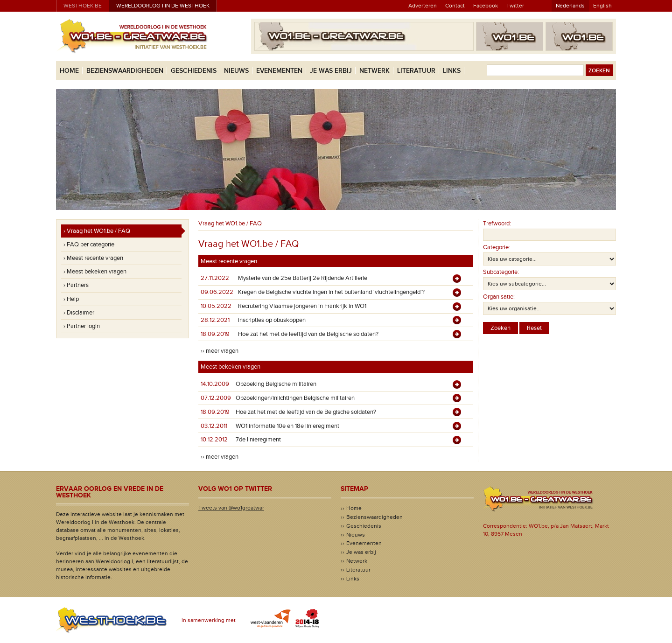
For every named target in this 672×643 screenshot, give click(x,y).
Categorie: (497, 247)
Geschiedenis (194, 71)
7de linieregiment (258, 440)
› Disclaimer (79, 313)
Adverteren (423, 6)
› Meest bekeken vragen (95, 272)
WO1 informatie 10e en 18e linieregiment (287, 426)
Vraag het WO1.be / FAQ (230, 224)
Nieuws (236, 71)
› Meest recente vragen (93, 258)
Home (69, 71)
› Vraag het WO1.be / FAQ (97, 231)
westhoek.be (83, 6)
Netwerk (374, 71)
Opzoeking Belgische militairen (276, 384)
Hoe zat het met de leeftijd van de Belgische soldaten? (308, 334)
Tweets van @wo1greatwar (231, 508)
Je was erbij (331, 71)
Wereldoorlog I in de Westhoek (163, 6)
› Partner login (82, 326)
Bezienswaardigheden (125, 71)
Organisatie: (499, 297)
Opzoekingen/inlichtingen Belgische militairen (295, 398)
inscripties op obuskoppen (272, 320)
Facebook (486, 6)
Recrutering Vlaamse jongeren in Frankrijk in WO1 (302, 306)
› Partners (76, 285)
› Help (71, 299)
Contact (455, 6)
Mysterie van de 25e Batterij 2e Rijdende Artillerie (303, 278)
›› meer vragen (220, 351)
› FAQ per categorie (89, 245)
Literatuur (416, 71)
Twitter (515, 6)
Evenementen (279, 71)
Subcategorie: (501, 272)
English (602, 6)
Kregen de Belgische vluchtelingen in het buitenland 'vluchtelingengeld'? (331, 292)
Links (452, 71)
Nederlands (570, 6)
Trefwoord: (497, 224)
